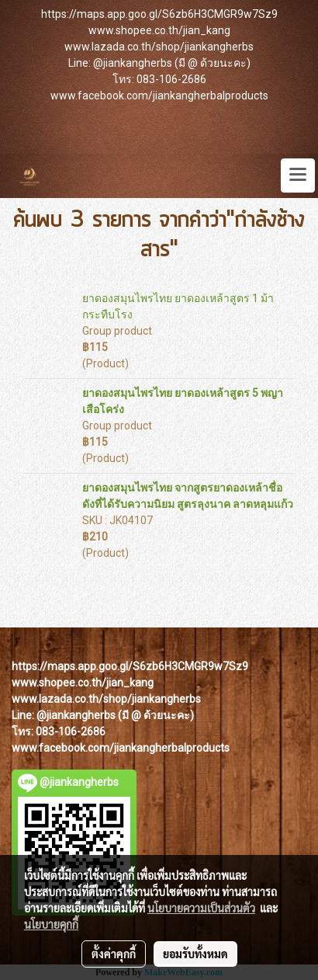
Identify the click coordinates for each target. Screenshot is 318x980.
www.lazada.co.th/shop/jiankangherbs (159, 47)
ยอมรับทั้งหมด (195, 954)
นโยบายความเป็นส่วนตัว (201, 908)
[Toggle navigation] (298, 175)
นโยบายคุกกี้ (51, 924)
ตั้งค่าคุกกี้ (114, 954)
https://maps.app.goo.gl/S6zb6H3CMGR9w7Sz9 (159, 14)
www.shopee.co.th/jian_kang (159, 30)
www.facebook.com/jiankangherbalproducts (159, 96)
